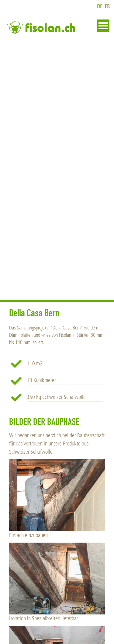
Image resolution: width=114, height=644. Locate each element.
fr (107, 7)
